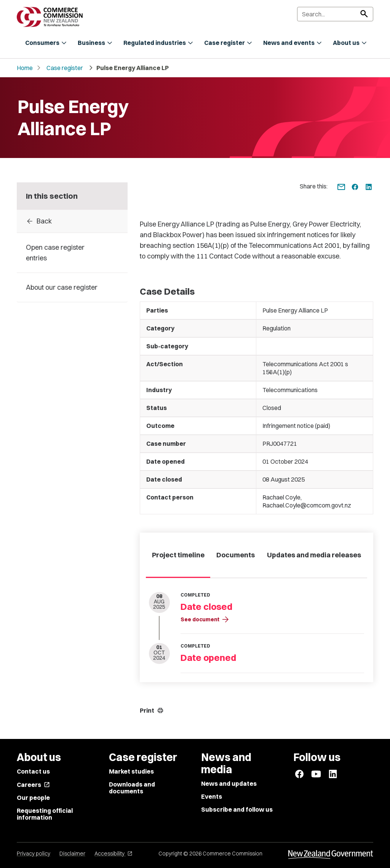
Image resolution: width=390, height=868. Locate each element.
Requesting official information (45, 814)
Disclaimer (72, 854)
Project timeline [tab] (178, 555)
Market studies (131, 771)
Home (25, 68)
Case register (65, 68)
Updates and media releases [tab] (314, 555)
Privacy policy (34, 854)
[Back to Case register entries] (72, 221)
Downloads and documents (132, 788)
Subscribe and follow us (237, 809)
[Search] (335, 14)
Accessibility (113, 854)
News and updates (229, 783)
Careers (33, 785)
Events (212, 796)
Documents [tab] (236, 555)
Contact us (33, 771)
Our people (33, 798)
